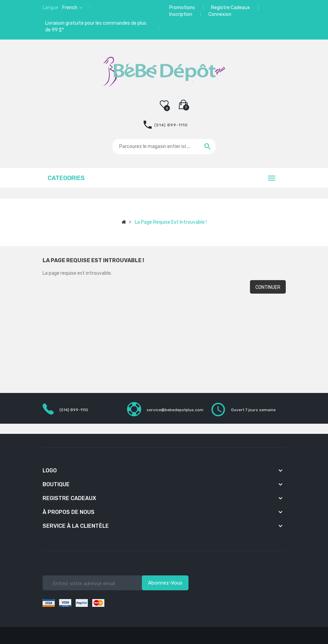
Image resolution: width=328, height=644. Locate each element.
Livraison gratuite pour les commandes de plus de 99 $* (96, 27)
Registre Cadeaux (231, 8)
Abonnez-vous (165, 583)
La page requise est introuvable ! (171, 222)
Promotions (182, 8)
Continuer (268, 287)
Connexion (220, 14)
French (70, 8)
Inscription (181, 14)
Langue (51, 8)
